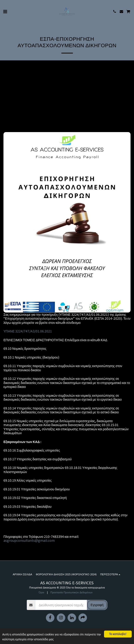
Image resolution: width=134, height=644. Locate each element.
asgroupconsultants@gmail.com (29, 540)
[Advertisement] (67, 97)
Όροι (42, 592)
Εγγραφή (97, 605)
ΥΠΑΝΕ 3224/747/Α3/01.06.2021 (28, 331)
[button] (5, 11)
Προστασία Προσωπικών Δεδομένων (72, 592)
